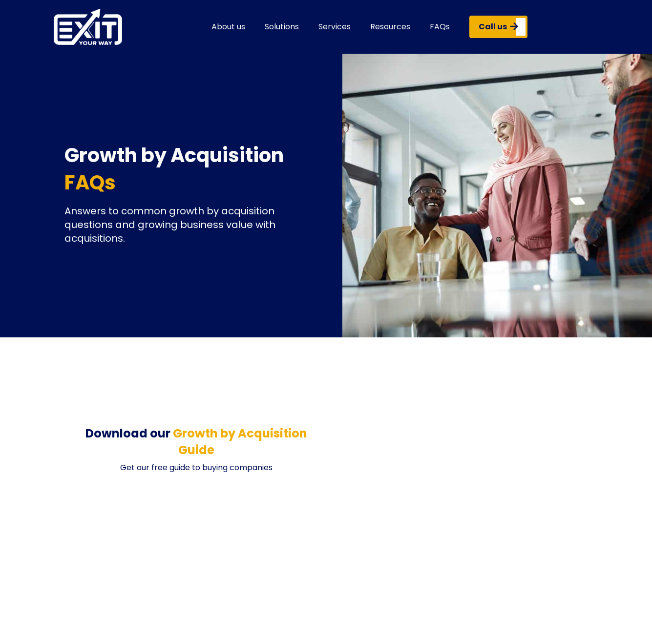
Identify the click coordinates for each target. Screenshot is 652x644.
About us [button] (228, 27)
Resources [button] (390, 27)
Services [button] (335, 27)
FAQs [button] (440, 27)
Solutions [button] (282, 27)
